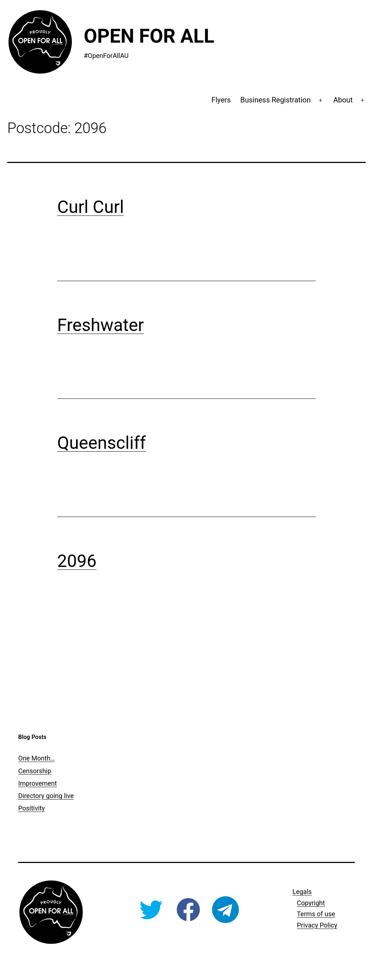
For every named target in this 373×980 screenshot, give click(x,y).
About (343, 100)
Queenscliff (102, 443)
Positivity (32, 808)
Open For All (149, 36)
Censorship (35, 771)
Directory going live (46, 796)
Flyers (221, 100)
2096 (77, 561)
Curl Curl (91, 207)
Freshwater (101, 325)
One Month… (36, 758)
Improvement (38, 783)
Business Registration (276, 100)
